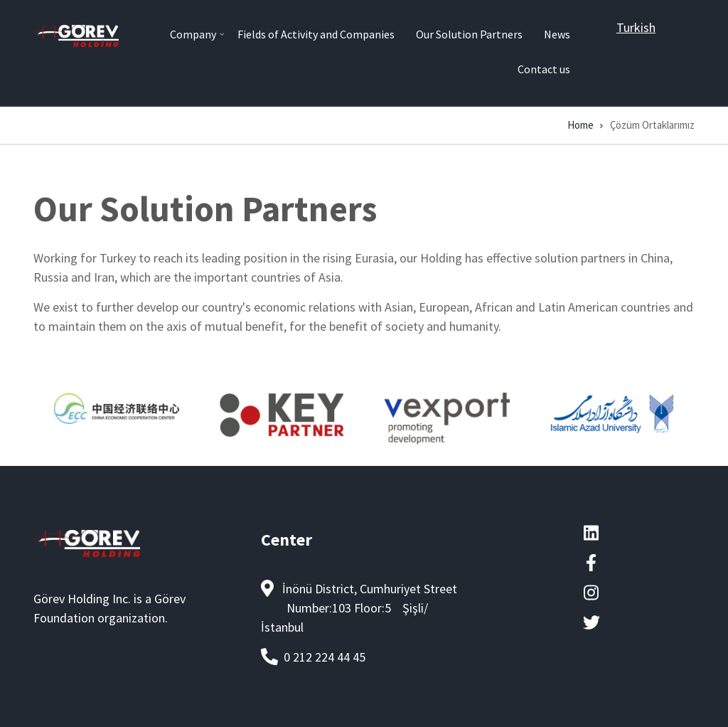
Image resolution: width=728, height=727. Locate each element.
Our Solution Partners (469, 34)
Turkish (636, 27)
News (557, 34)
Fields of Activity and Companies (316, 34)
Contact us (544, 69)
